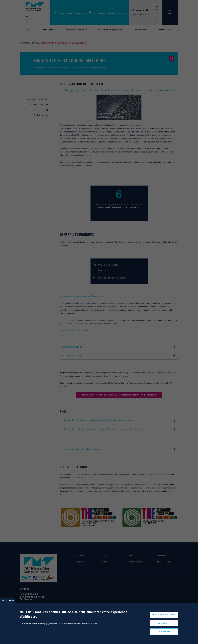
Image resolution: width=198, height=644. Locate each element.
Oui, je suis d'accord (164, 615)
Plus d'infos (24, 631)
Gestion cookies (8, 600)
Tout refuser (164, 631)
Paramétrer (164, 623)
